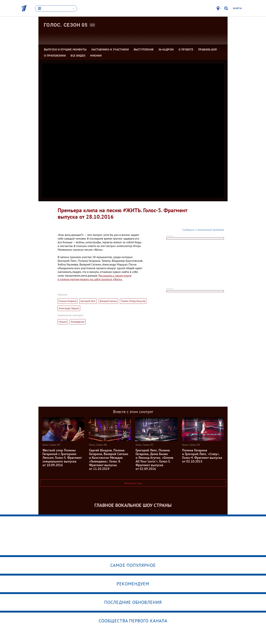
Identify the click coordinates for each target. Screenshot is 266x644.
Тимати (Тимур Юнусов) (133, 301)
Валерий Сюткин (108, 301)
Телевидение (78, 322)
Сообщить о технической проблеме (203, 230)
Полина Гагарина (68, 301)
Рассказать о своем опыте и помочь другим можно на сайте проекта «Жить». (95, 277)
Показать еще (133, 483)
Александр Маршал (69, 308)
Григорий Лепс (88, 301)
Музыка (63, 322)
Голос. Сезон (66, 25)
